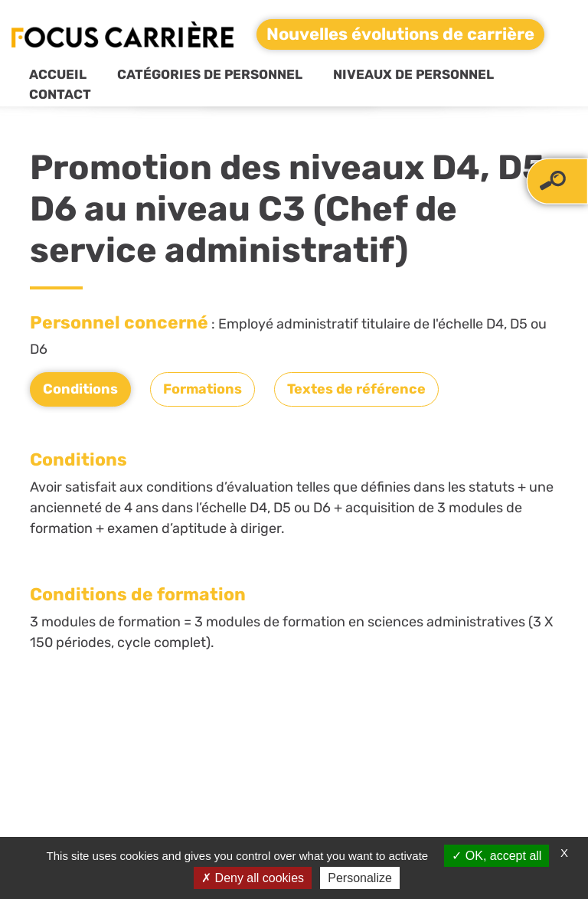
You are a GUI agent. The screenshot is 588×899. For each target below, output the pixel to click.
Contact (60, 94)
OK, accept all (497, 856)
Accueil (58, 74)
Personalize (360, 878)
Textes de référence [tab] (356, 389)
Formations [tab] (203, 389)
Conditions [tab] (80, 389)
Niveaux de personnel (413, 74)
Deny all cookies (253, 878)
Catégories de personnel (210, 74)
